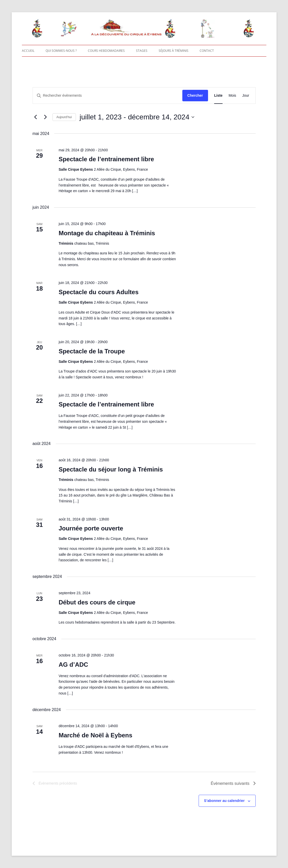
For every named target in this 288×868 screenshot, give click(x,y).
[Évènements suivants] (46, 117)
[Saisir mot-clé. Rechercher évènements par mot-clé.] (108, 96)
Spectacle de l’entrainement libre (106, 159)
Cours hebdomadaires (106, 51)
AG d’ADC (73, 665)
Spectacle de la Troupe (92, 351)
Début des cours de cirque (97, 602)
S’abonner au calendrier (224, 801)
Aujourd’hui (64, 117)
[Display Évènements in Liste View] (218, 96)
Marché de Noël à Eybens (95, 735)
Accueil (28, 51)
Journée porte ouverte (91, 528)
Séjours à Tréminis (174, 51)
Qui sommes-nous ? (61, 51)
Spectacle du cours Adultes (99, 292)
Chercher (195, 95)
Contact (207, 51)
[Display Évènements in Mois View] (232, 96)
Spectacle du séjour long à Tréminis (111, 469)
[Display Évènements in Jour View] (246, 96)
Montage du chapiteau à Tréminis (107, 233)
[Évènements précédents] (36, 117)
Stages (142, 51)
